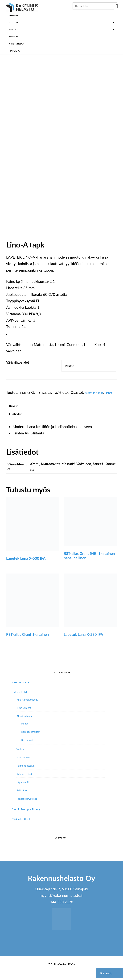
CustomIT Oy (67, 972)
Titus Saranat (24, 716)
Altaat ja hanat (97, 389)
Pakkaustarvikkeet (27, 807)
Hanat (11, 396)
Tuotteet (61, 22)
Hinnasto (14, 51)
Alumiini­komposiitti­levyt (31, 817)
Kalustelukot (23, 765)
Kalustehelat (22, 700)
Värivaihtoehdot (18, 359)
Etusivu (13, 15)
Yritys (61, 29)
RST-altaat (27, 748)
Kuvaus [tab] (16, 411)
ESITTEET (13, 37)
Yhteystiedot (17, 44)
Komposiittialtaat (31, 740)
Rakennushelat (23, 690)
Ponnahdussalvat (26, 774)
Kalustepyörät (24, 782)
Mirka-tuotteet (24, 827)
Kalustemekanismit (27, 708)
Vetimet (21, 757)
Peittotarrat (23, 798)
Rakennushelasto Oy (22, 8)
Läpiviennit (23, 790)
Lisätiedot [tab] (18, 421)
